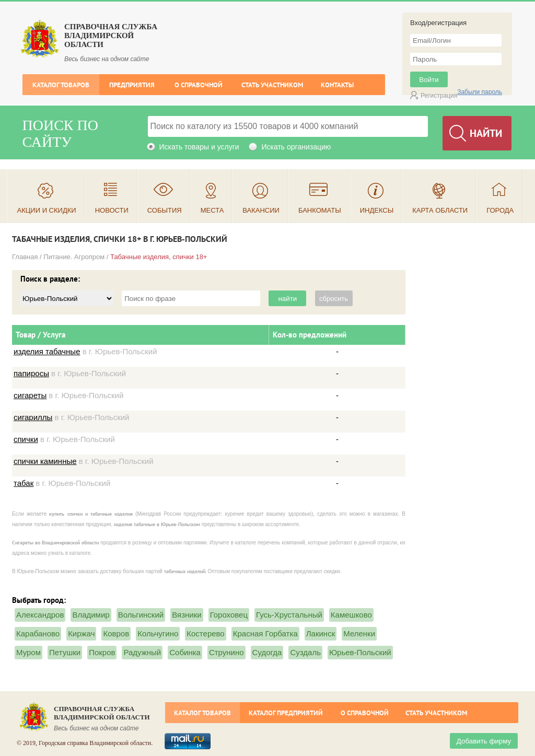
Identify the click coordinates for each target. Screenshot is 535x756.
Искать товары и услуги (199, 147)
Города (500, 210)
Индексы (377, 210)
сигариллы (33, 417)
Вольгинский (141, 615)
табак (24, 483)
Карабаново (38, 633)
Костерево (205, 633)
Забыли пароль (480, 92)
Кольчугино (158, 633)
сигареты (30, 395)
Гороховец (229, 615)
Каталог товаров (61, 85)
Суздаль (305, 652)
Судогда (267, 652)
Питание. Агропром (74, 257)
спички (26, 439)
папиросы (31, 373)
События (165, 210)
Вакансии (261, 210)
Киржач (81, 633)
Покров (102, 652)
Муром (28, 652)
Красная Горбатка (265, 633)
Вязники (187, 615)
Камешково (351, 615)
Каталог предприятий (286, 713)
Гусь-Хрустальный (289, 615)
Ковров (116, 633)
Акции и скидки (47, 210)
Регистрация (439, 96)
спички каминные (45, 461)
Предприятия (132, 85)
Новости (112, 210)
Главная (25, 257)
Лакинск (321, 633)
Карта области (440, 210)
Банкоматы (320, 210)
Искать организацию (296, 147)
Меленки (359, 633)
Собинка (185, 652)
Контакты (337, 85)
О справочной (199, 85)
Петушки (65, 652)
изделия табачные (47, 351)
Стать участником (272, 85)
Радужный (142, 652)
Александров (40, 615)
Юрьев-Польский (360, 652)
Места (212, 210)
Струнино (226, 652)
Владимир (91, 615)
